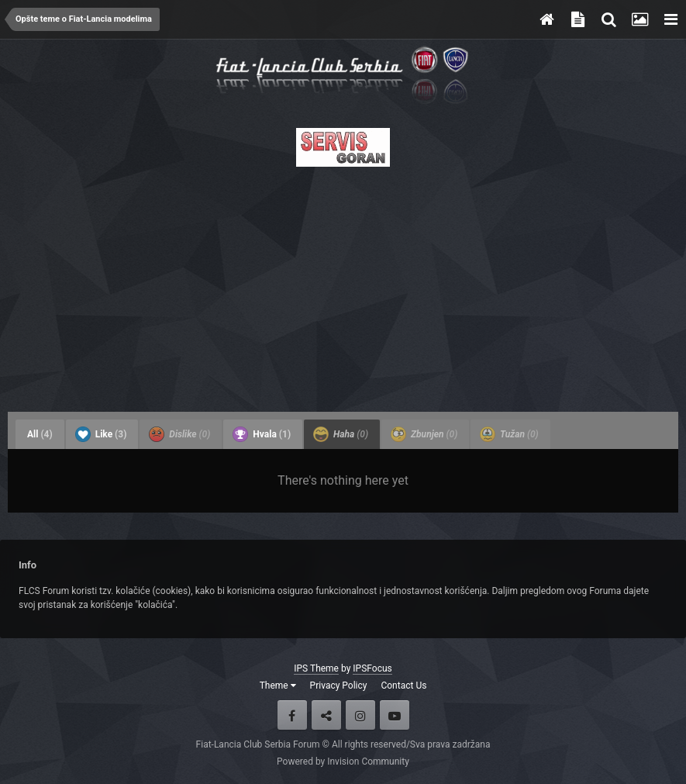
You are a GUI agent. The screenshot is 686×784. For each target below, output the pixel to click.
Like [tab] (101, 434)
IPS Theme (316, 668)
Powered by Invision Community (343, 762)
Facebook (292, 715)
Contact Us (403, 686)
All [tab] (40, 434)
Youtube (395, 715)
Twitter (326, 715)
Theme (278, 686)
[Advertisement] (343, 285)
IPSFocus (372, 668)
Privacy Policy (339, 686)
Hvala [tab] (262, 434)
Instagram (360, 715)
